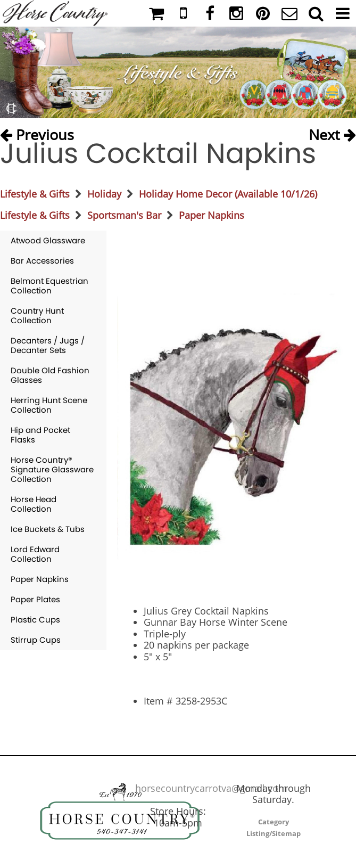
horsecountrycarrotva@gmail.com (211, 788)
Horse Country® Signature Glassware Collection (52, 469)
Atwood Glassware (48, 240)
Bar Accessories (42, 261)
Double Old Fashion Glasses (50, 375)
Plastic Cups (35, 620)
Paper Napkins (212, 215)
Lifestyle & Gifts (35, 194)
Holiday (104, 194)
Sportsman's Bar (124, 215)
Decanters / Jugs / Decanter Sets (48, 345)
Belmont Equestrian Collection (49, 286)
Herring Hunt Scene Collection (49, 405)
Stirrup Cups (36, 640)
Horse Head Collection (34, 504)
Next (332, 132)
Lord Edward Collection (35, 554)
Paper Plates (35, 599)
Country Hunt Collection (37, 316)
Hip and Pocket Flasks (40, 435)
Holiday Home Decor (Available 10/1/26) (228, 194)
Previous (37, 132)
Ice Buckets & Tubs (48, 529)
